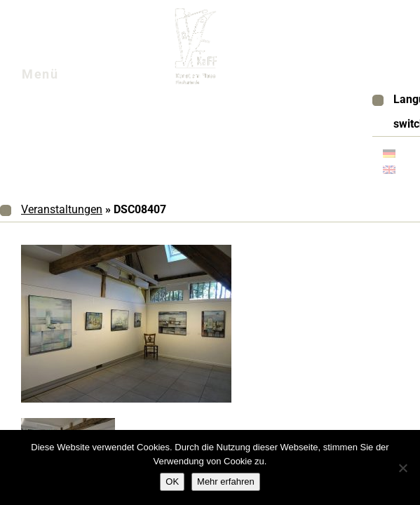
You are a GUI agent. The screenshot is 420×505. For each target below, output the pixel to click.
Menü (57, 78)
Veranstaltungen (62, 209)
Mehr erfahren (226, 482)
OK (172, 482)
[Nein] (402, 468)
